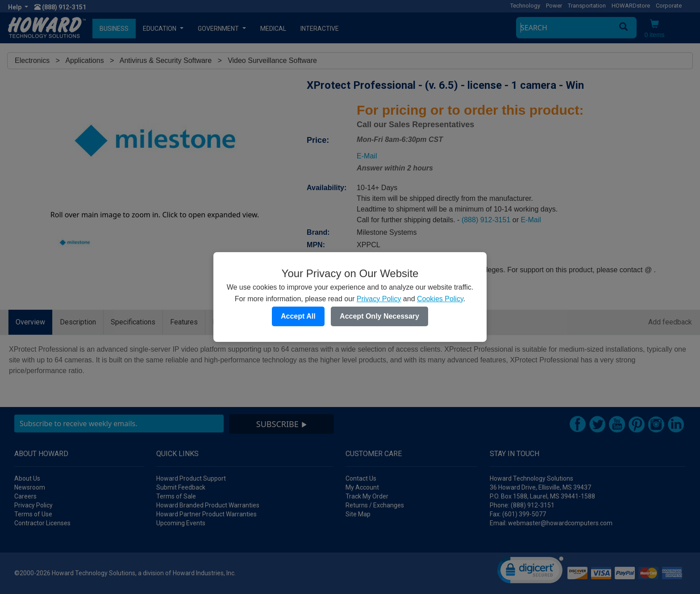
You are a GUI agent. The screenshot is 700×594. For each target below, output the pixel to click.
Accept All (298, 316)
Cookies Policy (440, 299)
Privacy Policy (379, 299)
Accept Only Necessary (379, 316)
